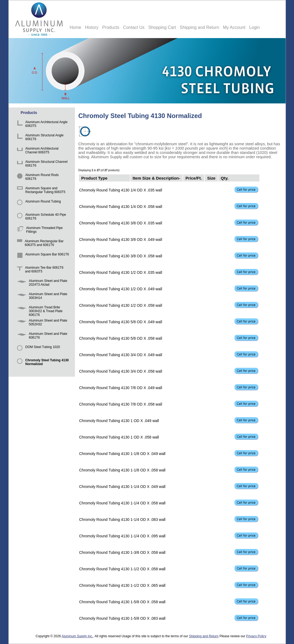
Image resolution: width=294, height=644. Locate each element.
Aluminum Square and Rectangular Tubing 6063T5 (40, 191)
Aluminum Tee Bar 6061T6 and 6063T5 (39, 270)
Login (254, 27)
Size (211, 178)
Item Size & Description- (156, 178)
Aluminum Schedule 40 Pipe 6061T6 (41, 217)
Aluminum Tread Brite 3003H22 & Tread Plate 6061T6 (39, 310)
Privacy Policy (256, 636)
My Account (234, 27)
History (92, 27)
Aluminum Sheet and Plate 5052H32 (41, 323)
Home (76, 27)
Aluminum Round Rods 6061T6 (37, 178)
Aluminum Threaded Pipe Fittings (39, 230)
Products (111, 27)
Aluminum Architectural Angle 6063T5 (41, 125)
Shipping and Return (200, 27)
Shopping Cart (162, 27)
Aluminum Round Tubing (38, 204)
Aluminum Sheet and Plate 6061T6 (41, 336)
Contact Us (134, 27)
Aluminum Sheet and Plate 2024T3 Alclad (41, 283)
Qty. (225, 178)
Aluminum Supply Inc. (77, 636)
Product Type (94, 178)
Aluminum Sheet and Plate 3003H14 (41, 297)
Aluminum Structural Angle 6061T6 (39, 138)
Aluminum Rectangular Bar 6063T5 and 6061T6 (39, 244)
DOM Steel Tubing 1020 (38, 350)
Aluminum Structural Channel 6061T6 (41, 164)
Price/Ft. (194, 178)
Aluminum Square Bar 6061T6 (42, 257)
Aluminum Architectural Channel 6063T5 (37, 151)
